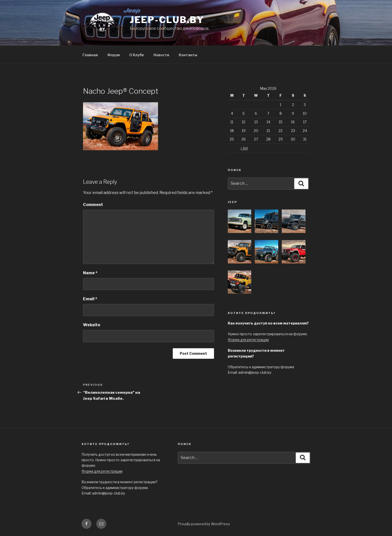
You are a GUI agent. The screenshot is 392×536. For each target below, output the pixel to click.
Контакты (188, 55)
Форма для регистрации (248, 340)
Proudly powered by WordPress (204, 524)
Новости (161, 55)
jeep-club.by (167, 20)
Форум (113, 55)
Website (92, 325)
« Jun (244, 148)
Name (90, 273)
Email (90, 299)
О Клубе (137, 55)
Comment (93, 205)
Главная (90, 55)
